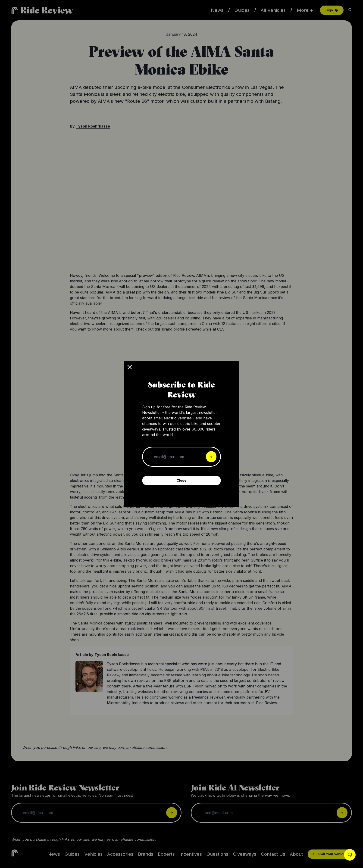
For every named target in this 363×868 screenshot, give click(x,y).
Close (181, 480)
